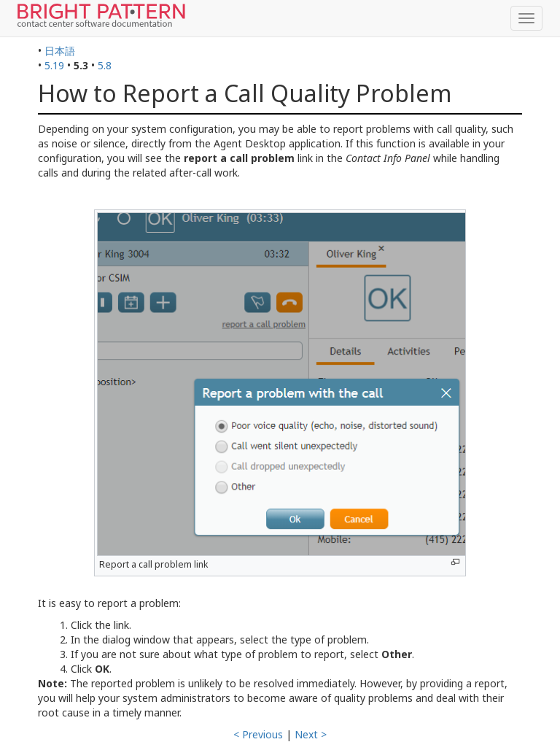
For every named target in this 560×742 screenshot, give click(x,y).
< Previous (258, 734)
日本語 (60, 51)
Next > (311, 734)
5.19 (54, 65)
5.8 (105, 65)
